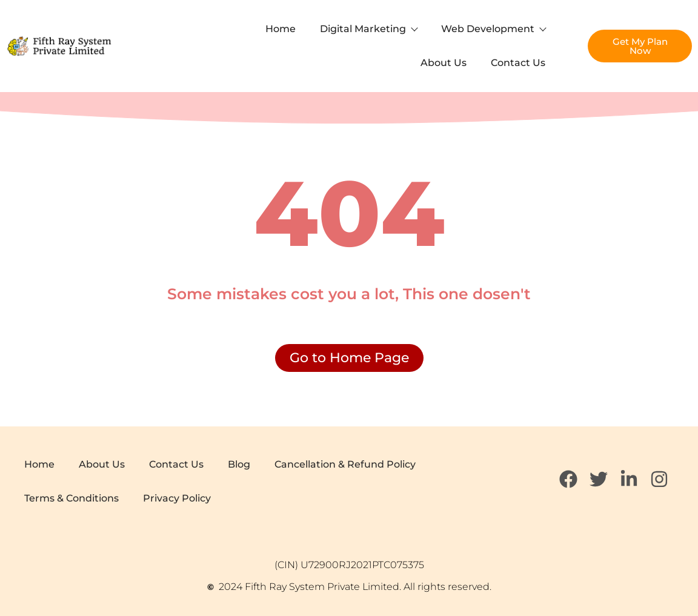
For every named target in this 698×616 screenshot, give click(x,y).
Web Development (493, 29)
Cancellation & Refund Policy (345, 464)
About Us (444, 63)
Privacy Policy (177, 498)
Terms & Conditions (71, 498)
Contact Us (518, 63)
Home (281, 29)
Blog (239, 464)
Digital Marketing (368, 29)
